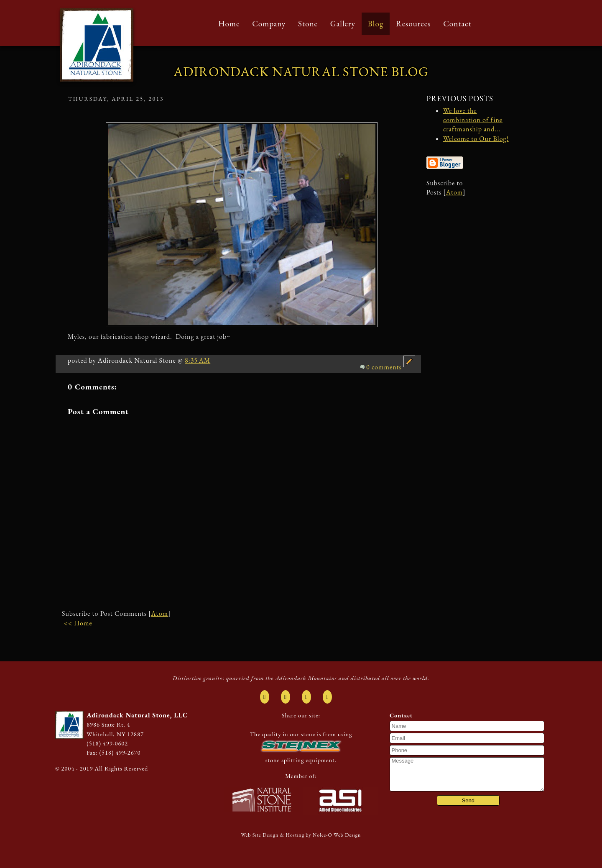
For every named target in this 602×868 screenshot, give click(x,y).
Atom (160, 613)
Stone (308, 24)
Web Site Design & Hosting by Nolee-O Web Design (301, 835)
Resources (413, 24)
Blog (376, 24)
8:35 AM (198, 360)
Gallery (343, 24)
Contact (457, 24)
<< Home (78, 623)
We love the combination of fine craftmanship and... (473, 120)
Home (229, 24)
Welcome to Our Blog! (476, 139)
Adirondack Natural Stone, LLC (137, 715)
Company (269, 24)
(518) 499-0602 (107, 743)
